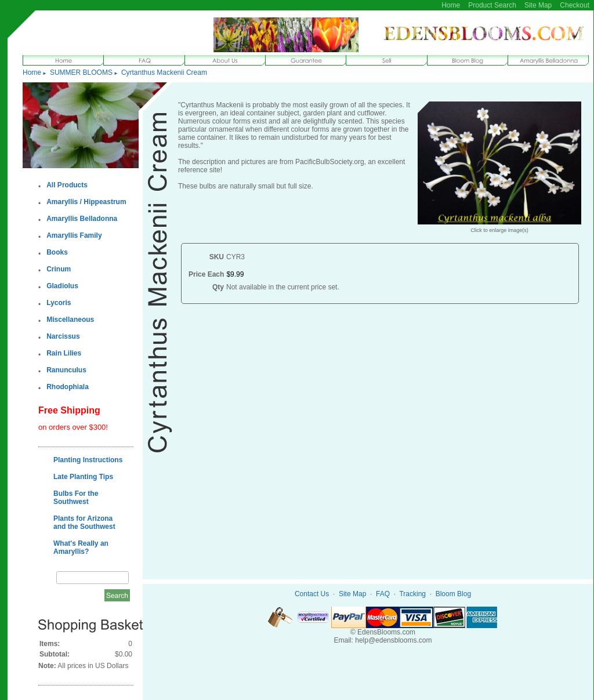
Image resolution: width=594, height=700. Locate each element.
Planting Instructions (88, 460)
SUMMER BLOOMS (81, 72)
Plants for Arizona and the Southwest (84, 523)
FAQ (383, 594)
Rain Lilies (64, 353)
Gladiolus (62, 286)
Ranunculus (66, 370)
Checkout (575, 5)
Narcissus (63, 336)
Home (451, 5)
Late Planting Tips (83, 477)
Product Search (492, 5)
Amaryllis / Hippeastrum (86, 202)
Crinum (59, 269)
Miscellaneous (70, 320)
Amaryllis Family (74, 235)
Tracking (412, 594)
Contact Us (312, 594)
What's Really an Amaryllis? (81, 547)
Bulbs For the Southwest (76, 498)
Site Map (538, 5)
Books (57, 252)
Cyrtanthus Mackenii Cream (164, 72)
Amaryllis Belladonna (82, 219)
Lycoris (59, 303)
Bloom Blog (453, 594)
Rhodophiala (68, 387)
